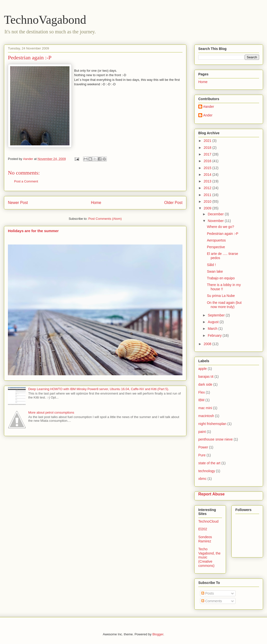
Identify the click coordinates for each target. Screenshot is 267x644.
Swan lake (215, 271)
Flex (201, 392)
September (217, 315)
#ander (209, 107)
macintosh (206, 416)
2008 (208, 344)
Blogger (158, 634)
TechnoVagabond (45, 20)
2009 (208, 208)
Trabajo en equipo (221, 278)
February (215, 335)
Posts (208, 593)
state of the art (209, 463)
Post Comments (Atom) (105, 219)
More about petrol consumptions (51, 412)
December (216, 214)
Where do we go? (221, 227)
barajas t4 (206, 377)
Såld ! (211, 265)
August (213, 322)
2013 (208, 181)
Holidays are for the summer (33, 231)
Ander (208, 115)
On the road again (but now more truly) (224, 305)
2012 (208, 188)
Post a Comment (26, 181)
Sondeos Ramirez (205, 539)
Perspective (216, 247)
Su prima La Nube (221, 296)
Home (96, 203)
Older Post (173, 203)
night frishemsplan (212, 424)
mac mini (205, 408)
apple (202, 369)
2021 (208, 141)
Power (203, 447)
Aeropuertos (216, 240)
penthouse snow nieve (215, 439)
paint (202, 432)
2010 (208, 201)
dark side (205, 384)
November (216, 221)
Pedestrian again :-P (223, 234)
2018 (208, 148)
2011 (208, 195)
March (213, 329)
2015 (208, 168)
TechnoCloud (208, 521)
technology (207, 471)
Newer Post (18, 203)
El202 (203, 529)
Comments (212, 601)
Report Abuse (211, 494)
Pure (202, 455)
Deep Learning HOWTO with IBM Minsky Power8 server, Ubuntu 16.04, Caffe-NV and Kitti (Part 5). (99, 389)
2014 (208, 175)
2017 (208, 154)
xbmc (202, 479)
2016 (208, 161)
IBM (201, 400)
